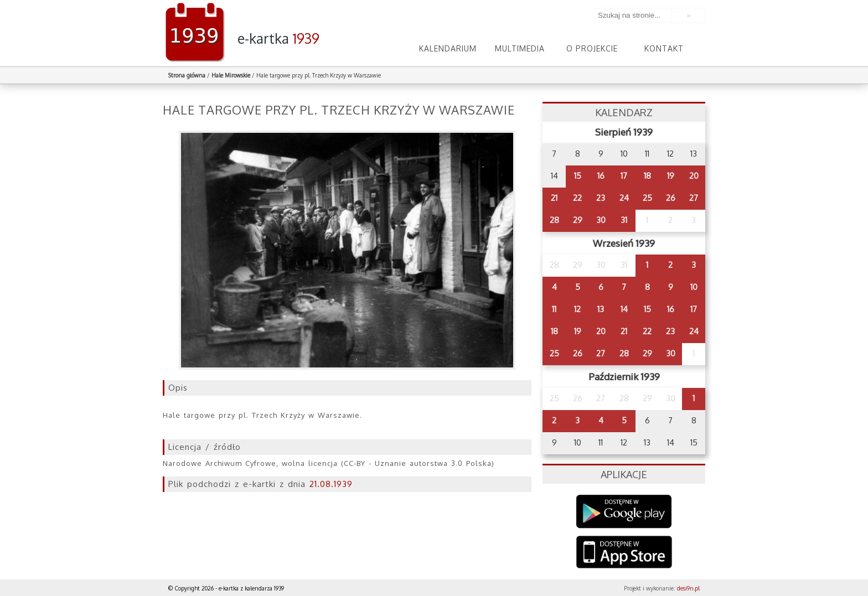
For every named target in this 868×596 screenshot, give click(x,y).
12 (577, 309)
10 (694, 287)
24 (624, 198)
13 (601, 309)
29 (578, 220)
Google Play (624, 512)
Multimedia (520, 48)
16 (601, 176)
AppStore (624, 553)
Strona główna (187, 75)
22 (577, 198)
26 (671, 198)
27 (694, 198)
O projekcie (592, 48)
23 (601, 198)
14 (624, 309)
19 (671, 176)
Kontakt (664, 48)
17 (624, 176)
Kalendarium (448, 48)
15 (578, 176)
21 (554, 198)
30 (601, 220)
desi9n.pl (688, 588)
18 (647, 176)
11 (554, 309)
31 (624, 220)
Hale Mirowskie (231, 75)
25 (647, 198)
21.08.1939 (331, 484)
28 (554, 220)
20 (694, 176)
